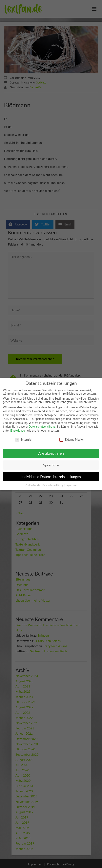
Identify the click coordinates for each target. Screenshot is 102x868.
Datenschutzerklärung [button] (53, 485)
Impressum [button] (71, 485)
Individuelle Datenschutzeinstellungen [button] (51, 477)
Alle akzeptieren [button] (51, 453)
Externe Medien (72, 439)
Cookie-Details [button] (33, 485)
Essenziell (24, 439)
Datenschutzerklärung (42, 427)
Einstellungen (18, 431)
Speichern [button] (51, 465)
